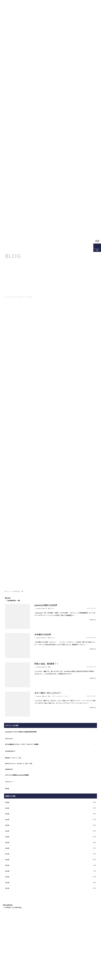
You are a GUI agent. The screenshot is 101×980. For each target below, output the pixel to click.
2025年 (7, 808)
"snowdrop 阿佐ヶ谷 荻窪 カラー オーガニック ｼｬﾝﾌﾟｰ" (52, 696)
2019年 (7, 842)
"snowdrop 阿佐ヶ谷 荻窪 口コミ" (45, 608)
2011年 (7, 888)
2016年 (7, 860)
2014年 (7, 871)
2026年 (7, 802)
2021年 (7, 831)
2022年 (7, 825)
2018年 (7, 848)
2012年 (7, 882)
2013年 (7, 877)
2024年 (7, 814)
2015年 (7, 865)
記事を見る (93, 620)
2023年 (7, 819)
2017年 (7, 854)
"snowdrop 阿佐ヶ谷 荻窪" (43, 667)
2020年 (7, 837)
